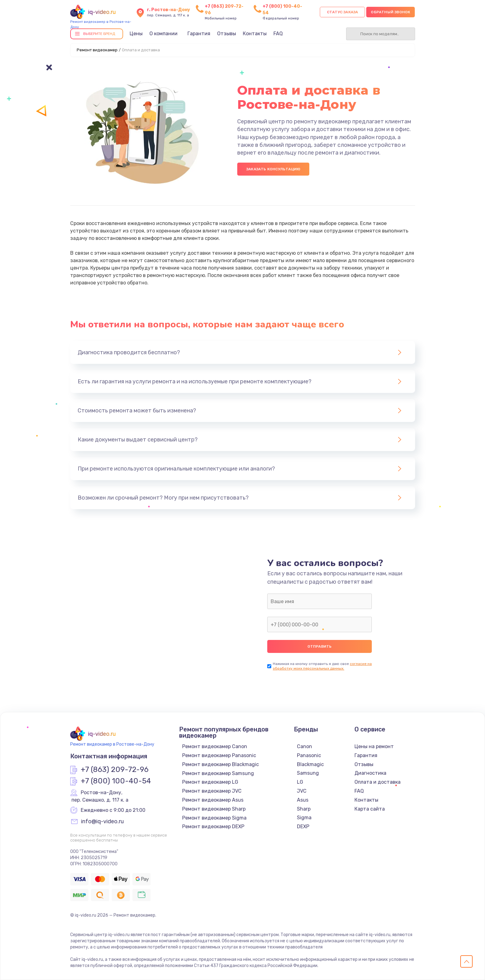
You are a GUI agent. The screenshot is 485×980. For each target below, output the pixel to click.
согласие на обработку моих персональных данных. (322, 666)
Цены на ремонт (374, 746)
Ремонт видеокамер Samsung (218, 773)
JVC (302, 791)
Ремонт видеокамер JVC (212, 791)
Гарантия (199, 34)
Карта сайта (370, 809)
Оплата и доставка (378, 782)
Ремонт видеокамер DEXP (213, 827)
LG (300, 782)
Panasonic (309, 755)
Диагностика (370, 773)
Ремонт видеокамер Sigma (214, 818)
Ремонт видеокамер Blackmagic (221, 764)
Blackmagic (310, 764)
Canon (305, 746)
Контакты (255, 34)
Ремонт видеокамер (97, 50)
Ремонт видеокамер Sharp (214, 809)
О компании (163, 34)
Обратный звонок (391, 12)
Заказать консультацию (273, 169)
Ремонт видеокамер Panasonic (219, 755)
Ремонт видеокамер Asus (213, 800)
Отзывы (227, 34)
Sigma (304, 818)
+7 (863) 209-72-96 (115, 770)
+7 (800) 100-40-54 (116, 781)
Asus (303, 800)
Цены (136, 34)
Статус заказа (343, 12)
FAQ (278, 34)
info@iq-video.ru (102, 822)
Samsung (308, 773)
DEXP (303, 827)
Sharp (304, 809)
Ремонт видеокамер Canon (215, 746)
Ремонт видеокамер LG (210, 782)
